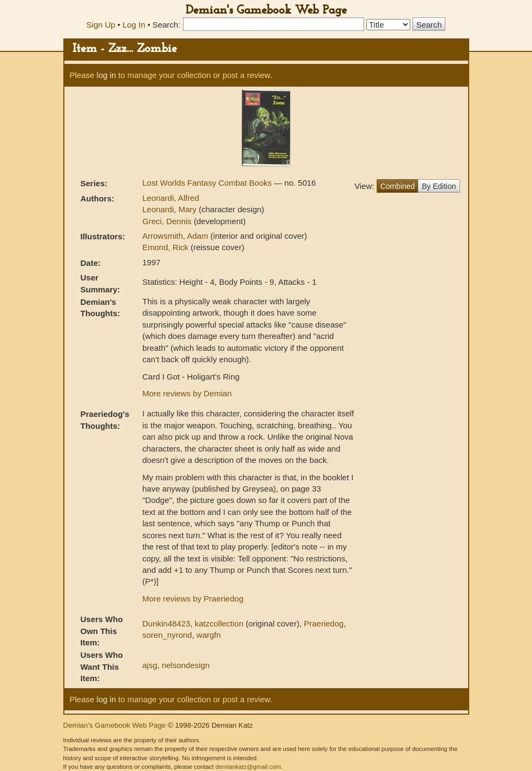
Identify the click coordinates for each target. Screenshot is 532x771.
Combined (398, 186)
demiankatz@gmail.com (248, 767)
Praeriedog (323, 623)
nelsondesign (186, 665)
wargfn (209, 635)
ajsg (150, 665)
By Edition (439, 186)
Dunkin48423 (166, 623)
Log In (134, 25)
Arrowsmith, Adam (176, 236)
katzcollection (219, 623)
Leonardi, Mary (170, 209)
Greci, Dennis (168, 221)
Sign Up (101, 25)
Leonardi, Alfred (171, 198)
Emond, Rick (166, 247)
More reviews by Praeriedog (193, 599)
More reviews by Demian (187, 393)
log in (107, 75)
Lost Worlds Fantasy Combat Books (208, 183)
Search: (167, 25)
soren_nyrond (167, 635)
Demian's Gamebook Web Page (266, 11)
